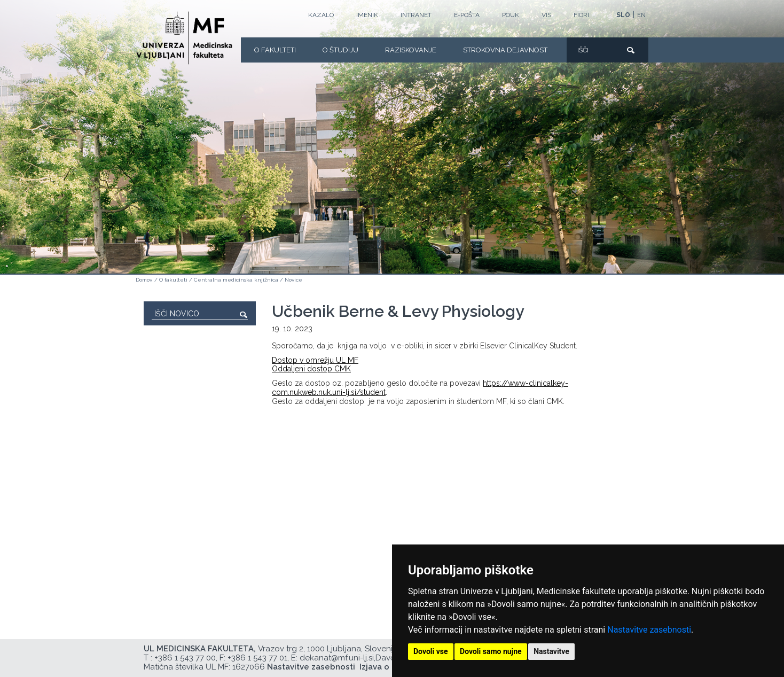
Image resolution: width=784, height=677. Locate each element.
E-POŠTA (467, 15)
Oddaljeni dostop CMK (311, 369)
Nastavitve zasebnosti (649, 630)
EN (641, 15)
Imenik (367, 15)
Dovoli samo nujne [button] (491, 651)
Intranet (416, 15)
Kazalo (321, 15)
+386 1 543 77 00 (185, 658)
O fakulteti (275, 50)
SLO (623, 15)
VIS (546, 15)
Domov (144, 280)
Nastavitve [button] (551, 651)
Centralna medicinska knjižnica (236, 280)
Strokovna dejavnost (505, 50)
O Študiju (340, 50)
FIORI (581, 15)
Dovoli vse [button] (431, 651)
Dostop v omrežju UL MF (315, 360)
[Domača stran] (184, 38)
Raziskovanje (411, 50)
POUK (511, 15)
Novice (293, 280)
